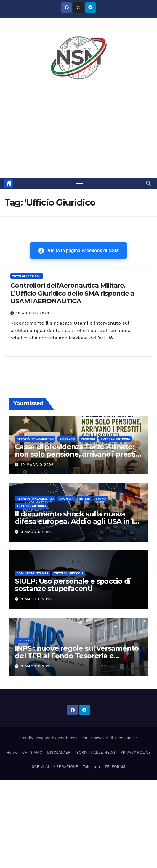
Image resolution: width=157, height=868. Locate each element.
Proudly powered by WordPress (49, 738)
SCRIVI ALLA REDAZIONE (55, 767)
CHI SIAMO (32, 752)
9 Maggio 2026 (36, 532)
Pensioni (88, 439)
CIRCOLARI (67, 439)
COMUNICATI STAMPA (32, 573)
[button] (148, 183)
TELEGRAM (115, 767)
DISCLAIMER (59, 752)
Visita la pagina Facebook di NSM (78, 251)
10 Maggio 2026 (37, 465)
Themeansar (125, 738)
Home (12, 752)
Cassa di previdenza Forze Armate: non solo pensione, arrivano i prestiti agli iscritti (77, 454)
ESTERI (85, 499)
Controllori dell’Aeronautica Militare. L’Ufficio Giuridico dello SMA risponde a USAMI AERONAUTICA (72, 293)
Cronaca (67, 499)
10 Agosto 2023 (33, 313)
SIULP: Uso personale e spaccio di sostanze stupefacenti (73, 585)
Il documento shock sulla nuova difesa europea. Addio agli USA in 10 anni (77, 521)
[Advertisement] (78, 133)
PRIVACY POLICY (136, 752)
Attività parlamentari (35, 439)
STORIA (101, 499)
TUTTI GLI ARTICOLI (27, 276)
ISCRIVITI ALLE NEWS (96, 752)
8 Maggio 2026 (36, 599)
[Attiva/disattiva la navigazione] (80, 183)
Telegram (91, 767)
